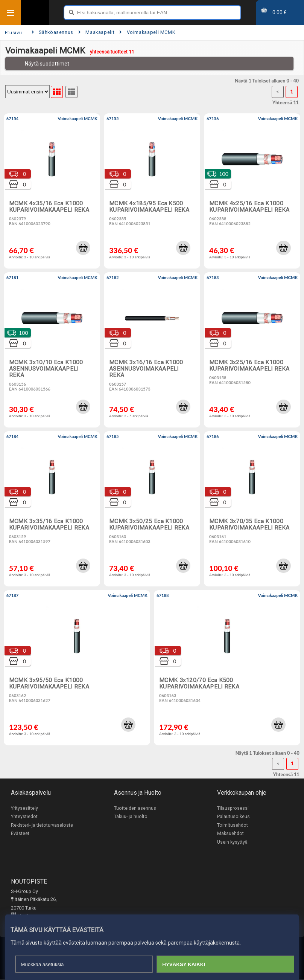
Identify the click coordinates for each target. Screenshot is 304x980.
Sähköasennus (52, 32)
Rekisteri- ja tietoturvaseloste (42, 825)
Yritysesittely (24, 808)
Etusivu (13, 33)
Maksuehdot (230, 834)
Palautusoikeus (233, 817)
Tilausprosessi (233, 808)
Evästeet (20, 834)
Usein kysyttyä (232, 842)
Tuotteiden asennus (135, 808)
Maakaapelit (96, 32)
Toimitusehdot (233, 825)
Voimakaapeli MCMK (147, 32)
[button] (83, 248)
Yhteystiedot (24, 817)
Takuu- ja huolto (131, 817)
